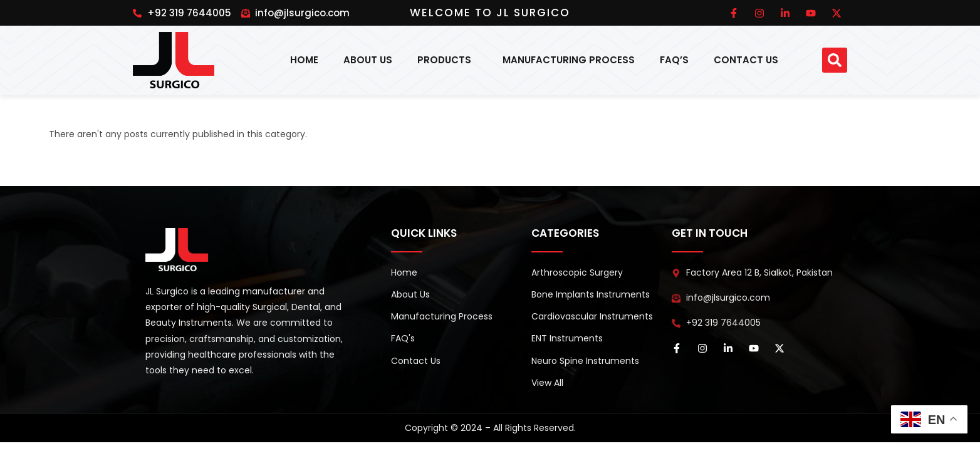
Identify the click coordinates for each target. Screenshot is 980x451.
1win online (138, 5)
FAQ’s (674, 60)
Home (304, 60)
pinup (134, 5)
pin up (146, 5)
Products (447, 60)
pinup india (143, 5)
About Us (368, 60)
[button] (835, 60)
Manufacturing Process (569, 60)
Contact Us (746, 60)
